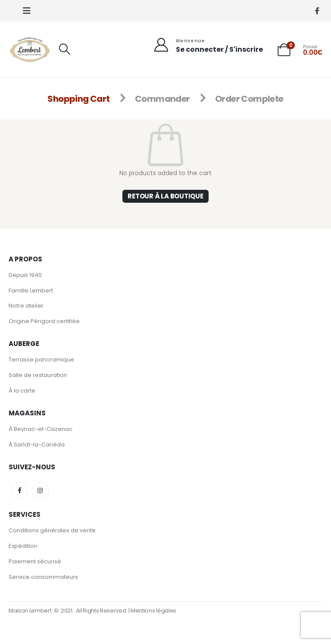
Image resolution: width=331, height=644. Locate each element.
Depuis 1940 (25, 275)
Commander (162, 99)
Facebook (19, 491)
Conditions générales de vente (52, 531)
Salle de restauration (38, 375)
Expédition (23, 546)
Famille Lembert (31, 291)
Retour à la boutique (165, 196)
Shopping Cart (78, 99)
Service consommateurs (43, 577)
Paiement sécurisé (35, 562)
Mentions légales (153, 611)
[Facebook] (317, 11)
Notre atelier (26, 306)
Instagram (40, 491)
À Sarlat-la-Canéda (37, 445)
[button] (27, 11)
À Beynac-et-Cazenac (41, 429)
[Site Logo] (30, 49)
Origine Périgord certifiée (44, 322)
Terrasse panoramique (41, 360)
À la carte (22, 391)
